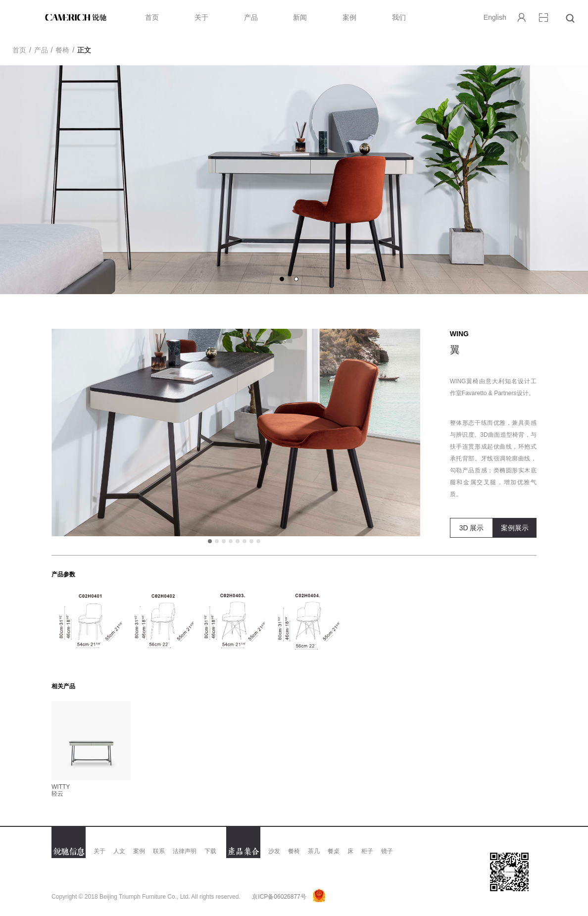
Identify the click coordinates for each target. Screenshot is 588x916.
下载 (210, 851)
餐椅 (62, 50)
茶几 (314, 851)
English (495, 17)
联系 (159, 851)
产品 (251, 17)
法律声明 (185, 851)
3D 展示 (472, 528)
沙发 (274, 851)
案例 (349, 17)
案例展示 (515, 528)
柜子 (367, 851)
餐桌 (334, 851)
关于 (201, 17)
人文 (119, 851)
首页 (152, 17)
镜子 (387, 851)
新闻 (300, 17)
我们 (399, 17)
